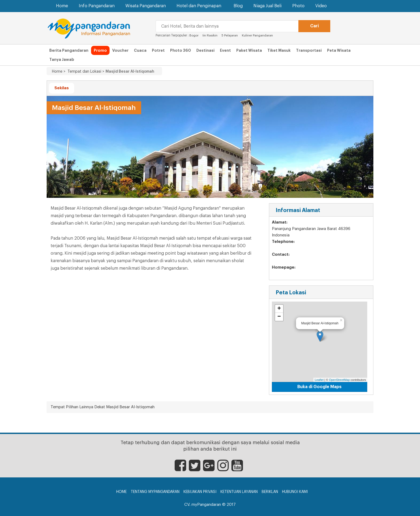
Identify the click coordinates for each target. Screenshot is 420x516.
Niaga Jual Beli (267, 6)
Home (62, 6)
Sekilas (62, 88)
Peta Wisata (339, 50)
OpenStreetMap (339, 380)
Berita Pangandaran (69, 50)
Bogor (194, 35)
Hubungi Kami (295, 492)
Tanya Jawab (62, 60)
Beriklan (270, 492)
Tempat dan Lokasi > (85, 72)
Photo (298, 6)
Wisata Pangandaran (146, 6)
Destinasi (205, 50)
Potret (158, 50)
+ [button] (279, 309)
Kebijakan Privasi (200, 492)
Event (225, 50)
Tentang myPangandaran (155, 492)
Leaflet (319, 380)
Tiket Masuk (279, 50)
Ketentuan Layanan (239, 492)
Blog (238, 6)
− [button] (279, 317)
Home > (59, 72)
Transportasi (309, 50)
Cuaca (140, 50)
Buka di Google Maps (319, 387)
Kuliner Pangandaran (257, 35)
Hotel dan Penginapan (200, 6)
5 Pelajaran (230, 35)
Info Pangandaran (97, 6)
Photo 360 (181, 50)
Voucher (120, 50)
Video (321, 6)
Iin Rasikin (210, 35)
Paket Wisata (249, 50)
